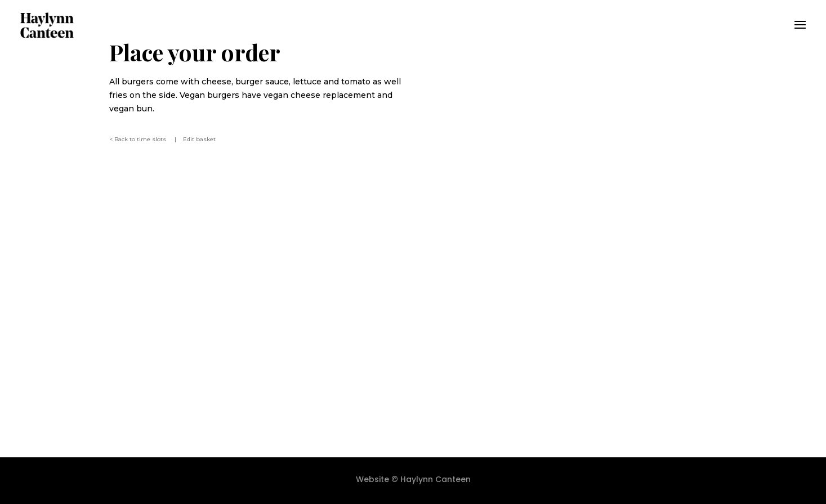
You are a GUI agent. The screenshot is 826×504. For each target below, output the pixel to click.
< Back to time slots (139, 139)
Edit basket (199, 139)
